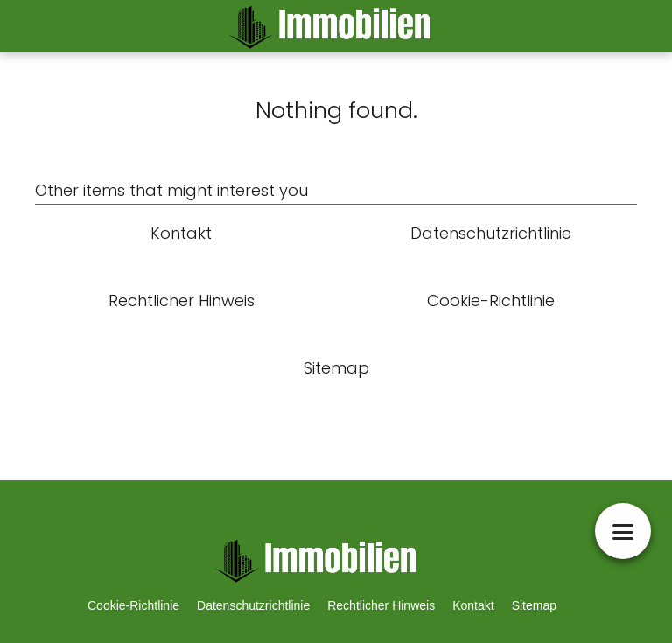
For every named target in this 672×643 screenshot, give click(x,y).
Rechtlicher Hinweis (381, 605)
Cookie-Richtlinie (133, 605)
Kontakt (473, 605)
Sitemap (534, 605)
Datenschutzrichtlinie (253, 605)
